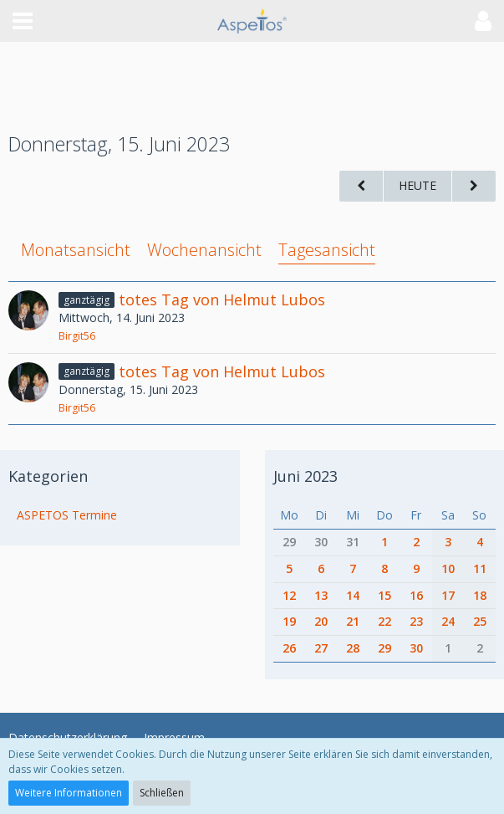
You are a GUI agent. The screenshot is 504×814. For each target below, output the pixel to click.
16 (416, 595)
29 (289, 542)
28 (353, 648)
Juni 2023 (305, 476)
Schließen (162, 793)
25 (480, 621)
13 (321, 595)
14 (353, 595)
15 (384, 595)
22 (384, 621)
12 (289, 595)
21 (353, 621)
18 (480, 595)
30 (321, 542)
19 (289, 621)
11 (480, 568)
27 (321, 648)
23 (416, 621)
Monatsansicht (76, 250)
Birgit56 (77, 336)
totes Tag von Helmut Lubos (222, 299)
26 (289, 648)
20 (321, 621)
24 (448, 621)
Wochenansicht (204, 250)
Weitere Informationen (69, 793)
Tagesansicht (327, 250)
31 (353, 542)
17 (448, 595)
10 (448, 568)
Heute (417, 185)
